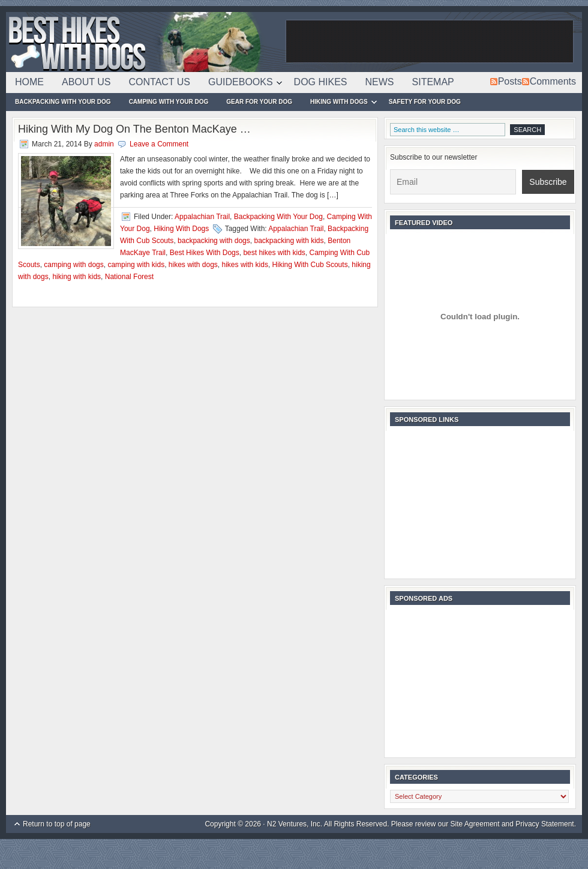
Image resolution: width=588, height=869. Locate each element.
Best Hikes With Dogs (144, 42)
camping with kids (136, 265)
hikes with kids (245, 265)
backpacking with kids (289, 241)
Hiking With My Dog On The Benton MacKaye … (134, 129)
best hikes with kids (274, 253)
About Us (86, 82)
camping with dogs (73, 265)
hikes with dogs (193, 265)
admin (104, 144)
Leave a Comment (159, 144)
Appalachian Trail (202, 217)
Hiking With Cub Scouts (310, 265)
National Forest (129, 277)
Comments (553, 81)
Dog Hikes (321, 82)
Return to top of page (57, 824)
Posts (510, 81)
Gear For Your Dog (259, 102)
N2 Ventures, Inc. (295, 824)
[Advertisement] (430, 42)
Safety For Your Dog (425, 102)
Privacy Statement (544, 824)
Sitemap (433, 82)
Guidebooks (241, 84)
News (380, 82)
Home (29, 82)
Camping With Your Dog (169, 102)
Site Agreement (475, 824)
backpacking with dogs (214, 241)
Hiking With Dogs (339, 104)
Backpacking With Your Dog (63, 102)
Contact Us (160, 82)
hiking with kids (76, 277)
